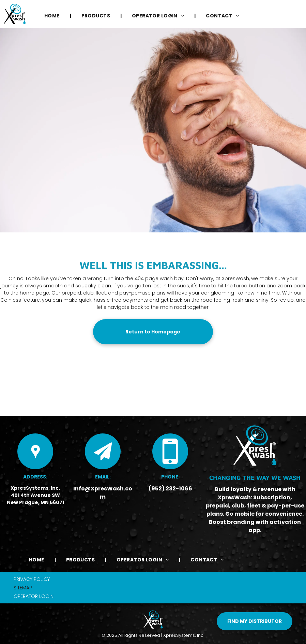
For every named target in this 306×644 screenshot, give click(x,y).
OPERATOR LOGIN (34, 596)
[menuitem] (53, 16)
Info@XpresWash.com (103, 493)
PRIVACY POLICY (32, 579)
